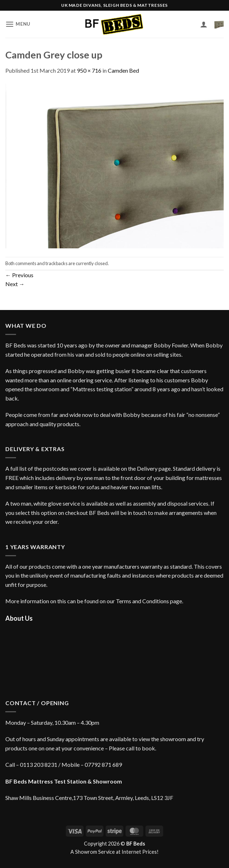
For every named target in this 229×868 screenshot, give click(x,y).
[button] (18, 24)
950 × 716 (89, 70)
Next (15, 284)
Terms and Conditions (142, 601)
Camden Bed (123, 70)
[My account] (204, 24)
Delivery (147, 468)
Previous (19, 275)
